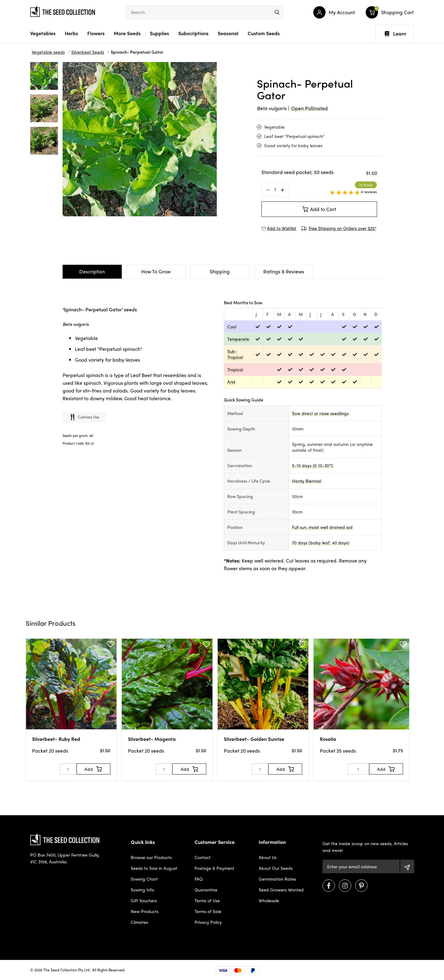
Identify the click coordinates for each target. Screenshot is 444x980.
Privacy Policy (208, 922)
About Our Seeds (276, 868)
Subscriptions (193, 33)
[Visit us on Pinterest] (361, 886)
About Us (268, 857)
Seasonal (228, 33)
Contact (203, 857)
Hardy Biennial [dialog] (307, 481)
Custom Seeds (264, 33)
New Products (145, 911)
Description (92, 271)
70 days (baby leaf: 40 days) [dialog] (321, 542)
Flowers (96, 33)
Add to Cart (319, 209)
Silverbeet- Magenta (152, 739)
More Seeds (127, 33)
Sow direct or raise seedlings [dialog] (320, 413)
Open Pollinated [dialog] (309, 108)
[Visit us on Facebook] (329, 886)
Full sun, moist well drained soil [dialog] (322, 527)
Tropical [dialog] (235, 369)
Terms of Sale (208, 911)
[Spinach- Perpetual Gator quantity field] (275, 189)
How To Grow (156, 271)
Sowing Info (142, 890)
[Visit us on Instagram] (345, 886)
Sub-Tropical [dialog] (235, 354)
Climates (139, 922)
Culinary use (84, 418)
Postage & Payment (214, 868)
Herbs (71, 33)
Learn (395, 34)
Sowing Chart (144, 879)
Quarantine (206, 890)
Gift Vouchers (144, 900)
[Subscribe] (407, 866)
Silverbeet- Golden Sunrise (254, 739)
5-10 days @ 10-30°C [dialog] (313, 465)
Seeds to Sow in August (154, 868)
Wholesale (269, 900)
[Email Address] (361, 866)
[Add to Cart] (93, 769)
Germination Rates (277, 879)
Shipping (220, 271)
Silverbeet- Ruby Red (56, 739)
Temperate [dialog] (238, 339)
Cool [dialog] (232, 326)
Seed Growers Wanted (281, 890)
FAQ (199, 879)
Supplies (159, 33)
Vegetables (43, 33)
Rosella (328, 739)
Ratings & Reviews (284, 271)
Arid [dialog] (231, 382)
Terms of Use (207, 900)
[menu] (277, 12)
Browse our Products (151, 857)
